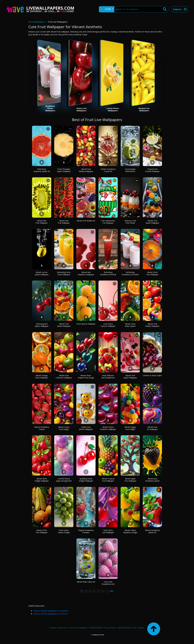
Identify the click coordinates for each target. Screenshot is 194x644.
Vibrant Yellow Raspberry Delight (130, 531)
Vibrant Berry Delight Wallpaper (42, 480)
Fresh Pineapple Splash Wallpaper (64, 170)
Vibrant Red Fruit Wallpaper (64, 222)
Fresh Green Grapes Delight (64, 531)
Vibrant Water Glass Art (86, 582)
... (107, 591)
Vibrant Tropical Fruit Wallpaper (108, 480)
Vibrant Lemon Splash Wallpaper (42, 273)
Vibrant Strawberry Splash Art (152, 531)
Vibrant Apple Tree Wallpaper (130, 480)
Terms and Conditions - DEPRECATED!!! (85, 628)
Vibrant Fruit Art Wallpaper (152, 428)
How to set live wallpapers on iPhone (50, 614)
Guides (141, 628)
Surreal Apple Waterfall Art (130, 170)
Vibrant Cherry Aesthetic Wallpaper (108, 428)
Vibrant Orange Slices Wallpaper (42, 377)
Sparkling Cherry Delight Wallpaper (86, 480)
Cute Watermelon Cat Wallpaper (108, 222)
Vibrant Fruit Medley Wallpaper (86, 170)
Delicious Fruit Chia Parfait (130, 222)
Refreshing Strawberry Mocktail (108, 273)
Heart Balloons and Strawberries (108, 377)
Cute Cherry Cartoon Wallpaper (108, 325)
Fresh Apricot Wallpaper (86, 324)
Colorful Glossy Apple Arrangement (64, 480)
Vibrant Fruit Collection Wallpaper (64, 377)
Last (112, 591)
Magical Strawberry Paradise (86, 531)
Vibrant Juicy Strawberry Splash (152, 480)
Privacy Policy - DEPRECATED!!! (117, 628)
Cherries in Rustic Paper (152, 375)
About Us (62, 628)
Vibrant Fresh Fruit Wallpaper (42, 531)
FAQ (134, 628)
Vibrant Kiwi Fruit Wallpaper (42, 222)
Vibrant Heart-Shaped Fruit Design (86, 377)
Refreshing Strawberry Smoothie (130, 273)
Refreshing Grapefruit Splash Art (42, 170)
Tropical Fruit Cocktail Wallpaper (152, 170)
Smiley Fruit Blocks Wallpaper (86, 428)
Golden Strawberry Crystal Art (108, 170)
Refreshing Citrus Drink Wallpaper (64, 273)
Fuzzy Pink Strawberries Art (108, 583)
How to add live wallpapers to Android (51, 611)
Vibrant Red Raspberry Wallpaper (86, 273)
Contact (53, 628)
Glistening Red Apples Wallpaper (42, 325)
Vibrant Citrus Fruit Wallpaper (152, 273)
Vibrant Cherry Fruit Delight (64, 428)
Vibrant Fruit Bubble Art (86, 221)
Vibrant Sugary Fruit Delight (130, 428)
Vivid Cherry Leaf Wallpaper (108, 531)
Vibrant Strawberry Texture (42, 428)
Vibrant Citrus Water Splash (130, 325)
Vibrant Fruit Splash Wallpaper (152, 222)
